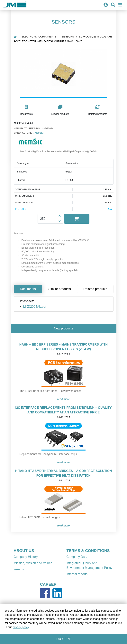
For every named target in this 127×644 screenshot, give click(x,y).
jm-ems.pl (20, 569)
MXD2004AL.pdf (35, 307)
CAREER (48, 584)
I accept (63, 639)
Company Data (77, 557)
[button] (26, 110)
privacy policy (21, 627)
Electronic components (39, 37)
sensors (68, 37)
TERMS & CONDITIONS (88, 551)
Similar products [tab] (60, 289)
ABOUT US (24, 551)
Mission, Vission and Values (33, 563)
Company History (26, 557)
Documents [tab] (28, 289)
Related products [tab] (95, 289)
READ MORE (64, 399)
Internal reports (77, 574)
